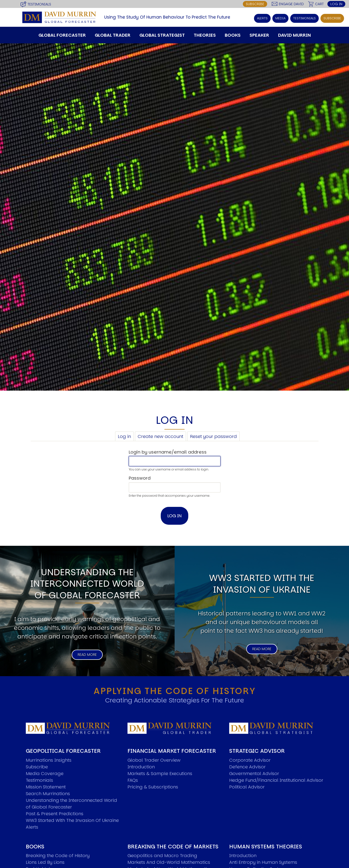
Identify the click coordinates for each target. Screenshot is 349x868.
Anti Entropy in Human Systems (263, 833)
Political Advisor (247, 758)
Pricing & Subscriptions (153, 758)
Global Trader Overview (154, 731)
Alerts (264, 17)
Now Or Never (41, 847)
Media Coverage (45, 744)
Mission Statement (46, 758)
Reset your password (213, 407)
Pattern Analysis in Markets (157, 853)
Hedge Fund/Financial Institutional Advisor (276, 751)
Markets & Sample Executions (160, 744)
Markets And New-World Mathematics (170, 840)
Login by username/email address (168, 423)
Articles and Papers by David (58, 860)
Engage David (291, 4)
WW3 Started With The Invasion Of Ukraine (72, 791)
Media (282, 17)
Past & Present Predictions (55, 785)
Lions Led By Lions (45, 833)
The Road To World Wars (53, 853)
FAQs (133, 751)
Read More (87, 626)
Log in (336, 4)
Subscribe (255, 4)
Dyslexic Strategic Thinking (258, 847)
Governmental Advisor (254, 744)
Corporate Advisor (250, 731)
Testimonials (39, 3)
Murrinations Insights (49, 731)
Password (140, 449)
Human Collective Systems (259, 840)
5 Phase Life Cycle (249, 853)
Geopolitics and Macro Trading (162, 826)
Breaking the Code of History (58, 826)
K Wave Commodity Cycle (258, 860)
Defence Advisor (247, 738)
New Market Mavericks (152, 847)
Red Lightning (41, 840)
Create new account (160, 407)
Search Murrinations (48, 765)
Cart (319, 4)
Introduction (141, 738)
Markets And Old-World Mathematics (169, 833)
